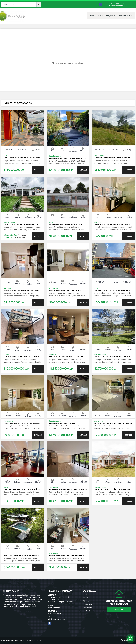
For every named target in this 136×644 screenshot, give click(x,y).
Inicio (92, 16)
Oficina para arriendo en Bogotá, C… (22, 489)
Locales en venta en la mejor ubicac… (113, 290)
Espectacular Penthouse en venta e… (68, 357)
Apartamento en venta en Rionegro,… (68, 291)
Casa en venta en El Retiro (62, 423)
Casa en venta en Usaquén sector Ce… (68, 224)
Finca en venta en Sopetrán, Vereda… (22, 556)
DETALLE (38, 170)
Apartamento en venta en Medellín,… (22, 423)
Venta (101, 16)
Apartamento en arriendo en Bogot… (113, 224)
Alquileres (111, 16)
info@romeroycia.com (57, 619)
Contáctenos (126, 16)
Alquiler (86, 601)
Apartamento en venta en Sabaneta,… (68, 556)
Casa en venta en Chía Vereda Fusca (112, 489)
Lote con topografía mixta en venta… (113, 158)
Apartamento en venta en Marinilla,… (113, 423)
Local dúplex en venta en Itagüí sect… (23, 158)
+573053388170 (117, 6)
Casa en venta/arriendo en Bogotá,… (22, 224)
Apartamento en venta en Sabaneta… (22, 291)
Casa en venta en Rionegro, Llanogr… (113, 357)
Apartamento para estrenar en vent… (68, 489)
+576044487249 (118, 4)
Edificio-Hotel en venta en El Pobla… (22, 357)
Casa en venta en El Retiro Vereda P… (68, 158)
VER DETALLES (23, 128)
